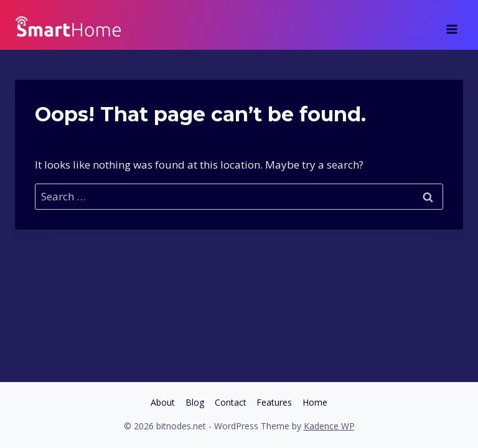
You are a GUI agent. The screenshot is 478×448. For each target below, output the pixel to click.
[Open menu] (452, 25)
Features (274, 402)
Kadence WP (329, 426)
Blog (195, 402)
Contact (231, 402)
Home (315, 402)
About (163, 402)
